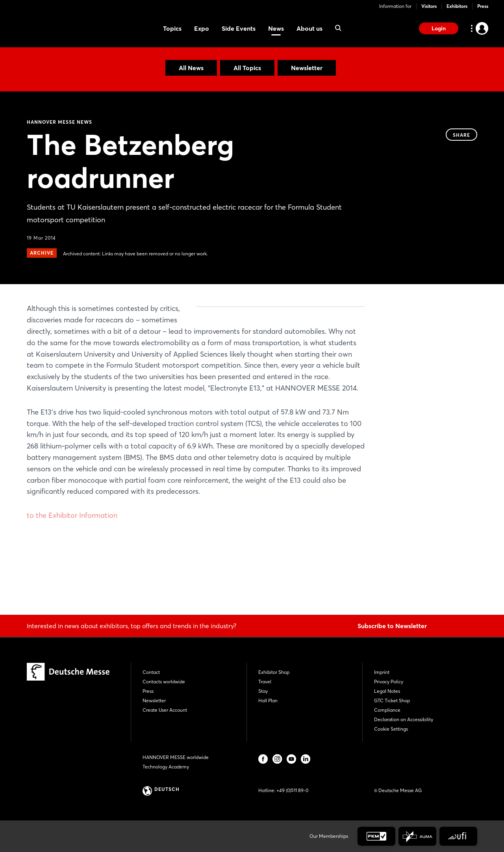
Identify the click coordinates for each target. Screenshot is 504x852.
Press (483, 6)
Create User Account (165, 710)
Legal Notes (387, 691)
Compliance (387, 710)
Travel (265, 682)
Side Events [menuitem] (239, 28)
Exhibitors (457, 6)
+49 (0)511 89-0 (292, 790)
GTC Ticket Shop (392, 700)
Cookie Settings (391, 729)
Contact (151, 672)
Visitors (429, 6)
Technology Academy (166, 767)
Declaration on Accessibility (404, 719)
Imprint (382, 672)
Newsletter (307, 68)
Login (439, 28)
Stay (263, 691)
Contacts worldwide (164, 682)
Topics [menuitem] (172, 28)
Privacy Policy (389, 682)
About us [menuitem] (309, 28)
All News (191, 68)
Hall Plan (268, 700)
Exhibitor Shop (274, 672)
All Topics (247, 68)
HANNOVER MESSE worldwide (176, 757)
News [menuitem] (276, 28)
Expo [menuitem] (202, 28)
